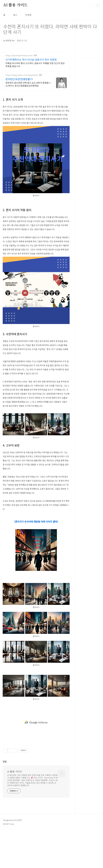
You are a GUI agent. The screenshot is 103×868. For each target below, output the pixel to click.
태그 (15, 15)
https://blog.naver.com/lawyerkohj (22, 75)
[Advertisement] (36, 722)
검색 (91, 5)
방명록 (28, 15)
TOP (98, 821)
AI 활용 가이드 (15, 5)
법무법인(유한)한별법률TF (19, 79)
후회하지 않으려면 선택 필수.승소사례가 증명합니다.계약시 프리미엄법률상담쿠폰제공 (28, 84)
